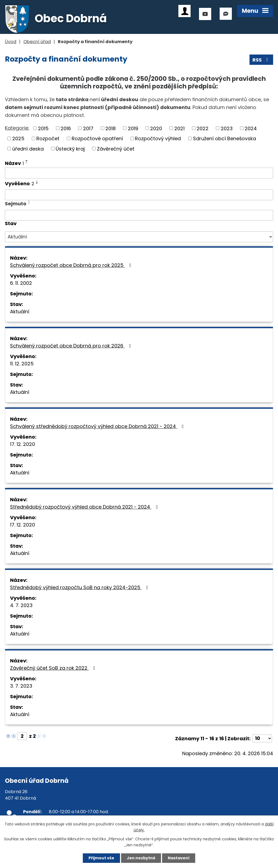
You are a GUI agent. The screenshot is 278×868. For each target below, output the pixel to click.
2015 (43, 128)
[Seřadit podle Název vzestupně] (27, 161)
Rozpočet (48, 138)
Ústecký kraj (70, 149)
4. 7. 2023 (21, 605)
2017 (88, 128)
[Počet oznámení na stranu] (262, 738)
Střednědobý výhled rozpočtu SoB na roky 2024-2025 (80, 587)
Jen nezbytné (141, 858)
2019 (133, 128)
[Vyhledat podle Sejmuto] (139, 215)
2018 (110, 128)
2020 (156, 128)
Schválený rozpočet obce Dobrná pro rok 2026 (72, 346)
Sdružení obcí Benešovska (225, 138)
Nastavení (179, 858)
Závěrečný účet (116, 149)
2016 (66, 128)
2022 (203, 128)
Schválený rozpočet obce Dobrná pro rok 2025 (72, 265)
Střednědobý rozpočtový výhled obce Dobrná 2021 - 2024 (85, 507)
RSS (261, 60)
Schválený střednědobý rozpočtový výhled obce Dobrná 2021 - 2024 (98, 426)
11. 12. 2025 (22, 364)
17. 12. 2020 (23, 444)
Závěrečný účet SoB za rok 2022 (54, 668)
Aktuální (20, 312)
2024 (251, 128)
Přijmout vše (101, 858)
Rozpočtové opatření (97, 138)
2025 (18, 138)
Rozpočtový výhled (158, 138)
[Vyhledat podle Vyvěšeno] (139, 195)
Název (14, 163)
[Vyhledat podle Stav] (139, 237)
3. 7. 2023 (21, 686)
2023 (227, 128)
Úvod (11, 42)
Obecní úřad (37, 42)
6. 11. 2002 (21, 283)
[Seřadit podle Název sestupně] (27, 163)
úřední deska (28, 149)
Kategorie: (17, 128)
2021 (179, 128)
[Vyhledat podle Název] (139, 173)
